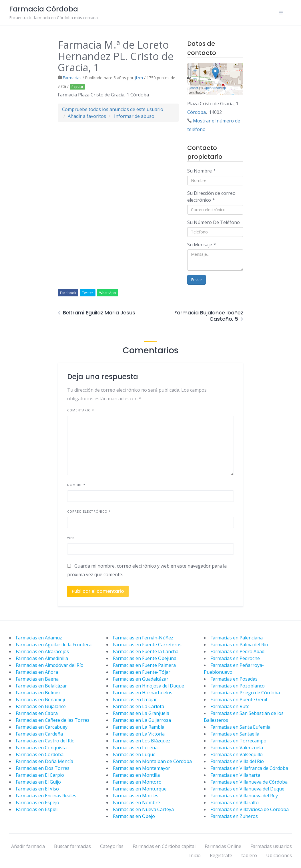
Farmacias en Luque (134, 754)
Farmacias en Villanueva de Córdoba (249, 782)
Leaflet (193, 88)
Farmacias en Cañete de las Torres (53, 720)
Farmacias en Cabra (37, 713)
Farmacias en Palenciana (237, 638)
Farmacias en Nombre (136, 802)
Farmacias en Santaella (235, 734)
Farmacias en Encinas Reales (46, 796)
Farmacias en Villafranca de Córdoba (249, 768)
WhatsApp (108, 293)
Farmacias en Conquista (41, 748)
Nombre (76, 485)
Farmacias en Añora (37, 672)
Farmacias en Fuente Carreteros (147, 645)
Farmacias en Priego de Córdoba (245, 693)
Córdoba (197, 112)
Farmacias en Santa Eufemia (240, 727)
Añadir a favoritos (87, 116)
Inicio (195, 855)
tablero (249, 855)
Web (71, 538)
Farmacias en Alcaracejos (42, 651)
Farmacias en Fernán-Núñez (143, 638)
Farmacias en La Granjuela (141, 713)
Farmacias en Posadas (234, 679)
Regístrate (221, 855)
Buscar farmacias (72, 846)
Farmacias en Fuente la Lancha (146, 651)
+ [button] (195, 71)
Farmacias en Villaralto (235, 802)
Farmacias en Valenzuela (237, 748)
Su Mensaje (202, 245)
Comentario (81, 410)
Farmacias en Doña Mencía (44, 761)
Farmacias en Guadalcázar (141, 679)
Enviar (197, 280)
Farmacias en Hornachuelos (143, 693)
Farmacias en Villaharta (235, 775)
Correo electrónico (89, 511)
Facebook (68, 293)
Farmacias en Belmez (38, 693)
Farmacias (72, 78)
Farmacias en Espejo (37, 802)
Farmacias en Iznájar (135, 699)
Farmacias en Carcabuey (42, 727)
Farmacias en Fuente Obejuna (145, 658)
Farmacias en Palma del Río (239, 645)
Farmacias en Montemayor (141, 768)
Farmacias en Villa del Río (237, 761)
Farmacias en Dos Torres (43, 768)
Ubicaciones (279, 855)
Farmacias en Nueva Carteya (143, 809)
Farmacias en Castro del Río (45, 741)
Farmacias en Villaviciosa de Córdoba (250, 809)
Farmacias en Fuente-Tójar (142, 672)
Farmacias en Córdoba (40, 754)
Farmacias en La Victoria (139, 734)
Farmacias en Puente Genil (239, 699)
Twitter (88, 293)
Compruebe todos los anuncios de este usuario (113, 109)
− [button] (195, 80)
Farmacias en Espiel (37, 809)
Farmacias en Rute (230, 706)
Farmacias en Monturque (140, 789)
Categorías (112, 846)
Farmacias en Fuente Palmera (144, 665)
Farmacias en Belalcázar (41, 686)
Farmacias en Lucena (135, 748)
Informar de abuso (134, 116)
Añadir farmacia (28, 846)
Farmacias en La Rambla (139, 727)
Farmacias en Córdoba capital (164, 846)
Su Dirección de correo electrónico (211, 197)
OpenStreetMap (215, 88)
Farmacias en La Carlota (138, 706)
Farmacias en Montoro (137, 782)
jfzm (139, 78)
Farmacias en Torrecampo (238, 741)
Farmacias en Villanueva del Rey (244, 796)
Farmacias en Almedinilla (42, 658)
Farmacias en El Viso (37, 789)
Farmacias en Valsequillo (237, 754)
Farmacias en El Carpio (40, 775)
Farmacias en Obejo (134, 816)
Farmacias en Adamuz (39, 638)
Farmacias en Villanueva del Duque (247, 789)
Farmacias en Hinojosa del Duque (148, 686)
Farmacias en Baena (37, 679)
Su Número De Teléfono (214, 222)
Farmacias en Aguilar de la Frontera (54, 645)
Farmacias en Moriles (136, 796)
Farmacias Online (223, 846)
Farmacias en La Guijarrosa (142, 720)
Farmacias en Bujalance (41, 706)
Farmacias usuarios (271, 846)
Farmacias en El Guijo (38, 782)
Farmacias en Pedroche (235, 658)
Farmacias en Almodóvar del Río (50, 665)
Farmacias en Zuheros (234, 816)
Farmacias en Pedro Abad (237, 651)
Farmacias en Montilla (136, 775)
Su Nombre (202, 171)
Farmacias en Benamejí (40, 699)
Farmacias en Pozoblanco (238, 686)
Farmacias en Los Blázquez (142, 741)
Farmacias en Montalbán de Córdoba (152, 761)
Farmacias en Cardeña (39, 734)
